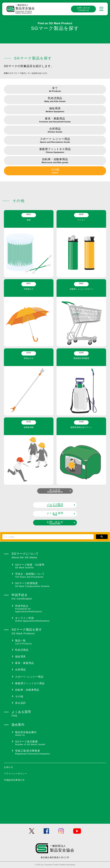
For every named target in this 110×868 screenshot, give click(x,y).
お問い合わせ (83, 9)
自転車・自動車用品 (55, 161)
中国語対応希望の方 (14, 780)
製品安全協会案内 (61, 734)
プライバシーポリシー (16, 774)
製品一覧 (61, 642)
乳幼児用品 (55, 100)
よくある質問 (55, 514)
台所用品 (55, 130)
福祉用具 (55, 110)
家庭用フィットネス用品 (55, 151)
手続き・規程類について (61, 575)
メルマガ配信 (55, 505)
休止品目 (55, 491)
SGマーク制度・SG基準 (61, 566)
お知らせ (9, 767)
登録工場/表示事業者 (61, 752)
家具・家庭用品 (55, 120)
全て (55, 90)
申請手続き (61, 609)
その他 (55, 171)
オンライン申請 (61, 619)
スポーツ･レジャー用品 (55, 141)
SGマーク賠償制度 (61, 585)
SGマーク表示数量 (61, 743)
